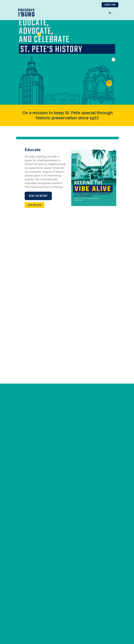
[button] (110, 13)
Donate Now (110, 5)
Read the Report (41, 196)
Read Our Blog (37, 205)
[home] (26, 13)
